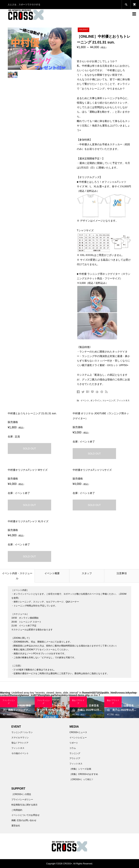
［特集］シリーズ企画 (80, 769)
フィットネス (123, 400)
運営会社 (16, 826)
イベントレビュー (78, 738)
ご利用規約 (17, 810)
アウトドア (75, 758)
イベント (85, 400)
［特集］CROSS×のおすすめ (84, 774)
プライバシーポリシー (22, 800)
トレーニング (109, 400)
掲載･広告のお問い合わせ (24, 820)
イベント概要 (52, 573)
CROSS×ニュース (78, 732)
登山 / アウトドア (20, 743)
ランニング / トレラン (22, 732)
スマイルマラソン (20, 738)
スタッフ (87, 573)
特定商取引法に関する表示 (24, 805)
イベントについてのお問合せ (25, 815)
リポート (74, 743)
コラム (73, 748)
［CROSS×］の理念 (21, 794)
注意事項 (122, 573)
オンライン (96, 400)
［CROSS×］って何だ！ (82, 779)
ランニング (75, 753)
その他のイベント (20, 753)
